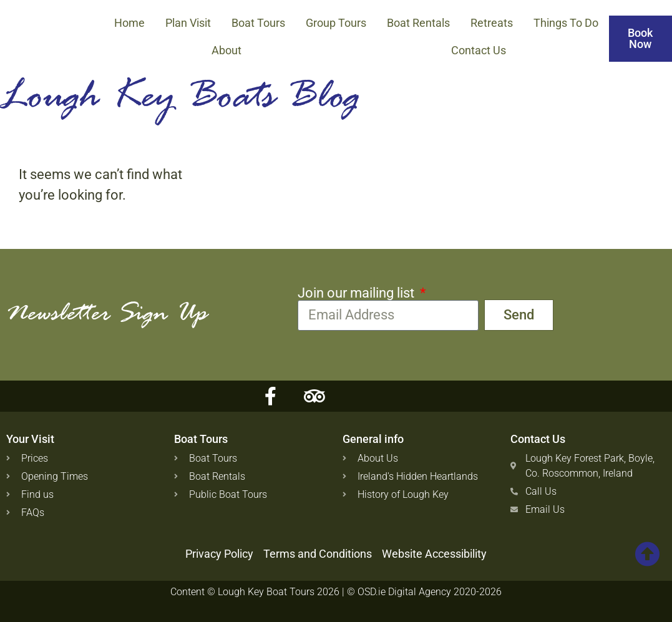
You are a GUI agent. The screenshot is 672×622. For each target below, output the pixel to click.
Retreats (492, 23)
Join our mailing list (358, 293)
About (226, 50)
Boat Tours (258, 23)
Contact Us (479, 50)
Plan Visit (188, 23)
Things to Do (566, 23)
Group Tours (336, 23)
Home (129, 23)
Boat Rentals (418, 23)
